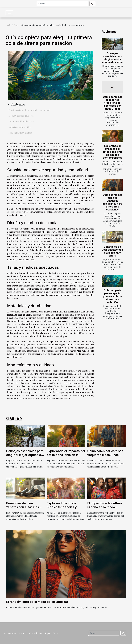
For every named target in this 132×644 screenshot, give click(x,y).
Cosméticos (36, 633)
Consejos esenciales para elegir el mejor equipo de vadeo (112, 58)
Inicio (8, 25)
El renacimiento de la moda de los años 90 (37, 602)
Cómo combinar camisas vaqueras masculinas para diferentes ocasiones (112, 202)
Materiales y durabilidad (20, 127)
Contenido (18, 104)
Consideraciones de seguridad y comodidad (29, 110)
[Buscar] (63, 4)
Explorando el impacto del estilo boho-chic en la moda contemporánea (112, 152)
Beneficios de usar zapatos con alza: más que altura (112, 251)
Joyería (23, 633)
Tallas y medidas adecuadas (21, 121)
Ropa (16, 25)
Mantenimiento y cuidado (20, 133)
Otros (56, 633)
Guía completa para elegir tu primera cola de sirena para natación (112, 296)
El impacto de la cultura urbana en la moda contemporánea (105, 507)
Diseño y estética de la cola (21, 116)
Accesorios (10, 633)
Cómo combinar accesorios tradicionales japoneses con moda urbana (112, 103)
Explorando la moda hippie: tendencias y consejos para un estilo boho (64, 509)
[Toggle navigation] (9, 13)
